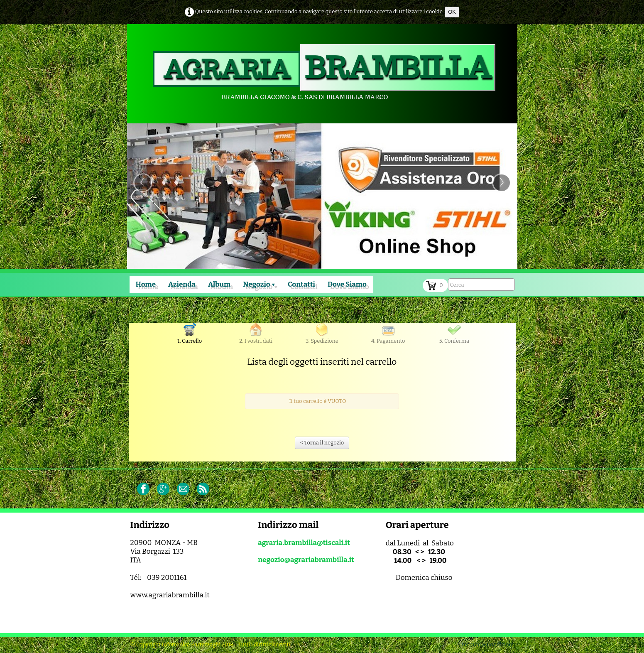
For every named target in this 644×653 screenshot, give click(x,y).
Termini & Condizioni (487, 644)
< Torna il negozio (322, 443)
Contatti (301, 284)
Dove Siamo (347, 284)
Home (146, 284)
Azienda (182, 284)
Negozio (259, 284)
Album (219, 284)
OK (452, 12)
